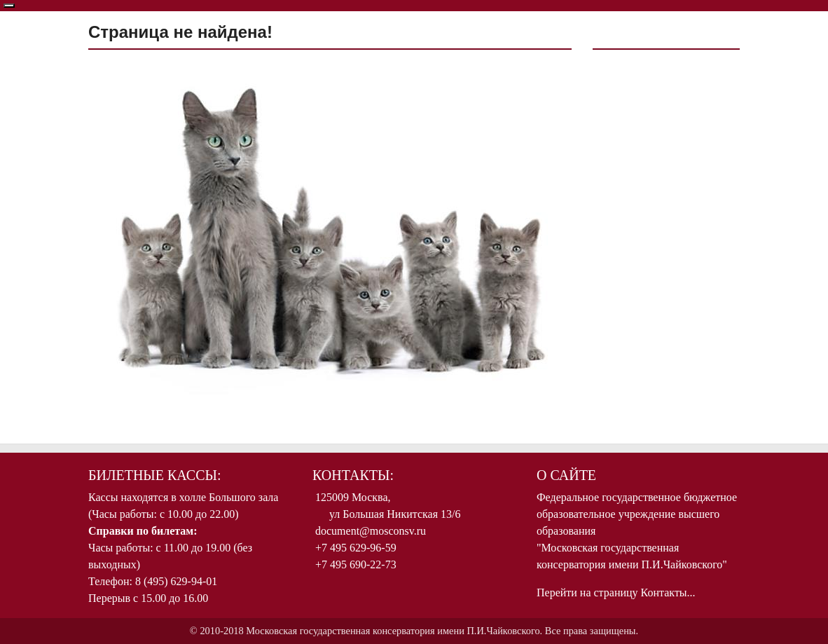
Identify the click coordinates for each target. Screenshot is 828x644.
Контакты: (353, 475)
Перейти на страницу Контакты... (616, 592)
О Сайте (566, 475)
